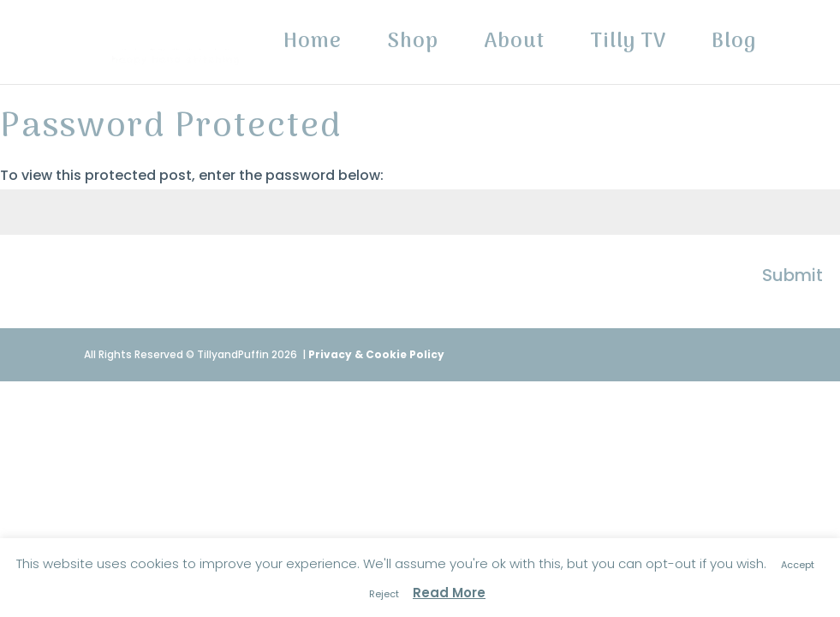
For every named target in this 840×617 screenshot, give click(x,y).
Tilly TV (628, 47)
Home (313, 47)
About (514, 47)
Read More (449, 593)
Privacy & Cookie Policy (376, 354)
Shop (413, 47)
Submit (792, 275)
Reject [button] (384, 594)
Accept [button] (798, 565)
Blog (734, 47)
